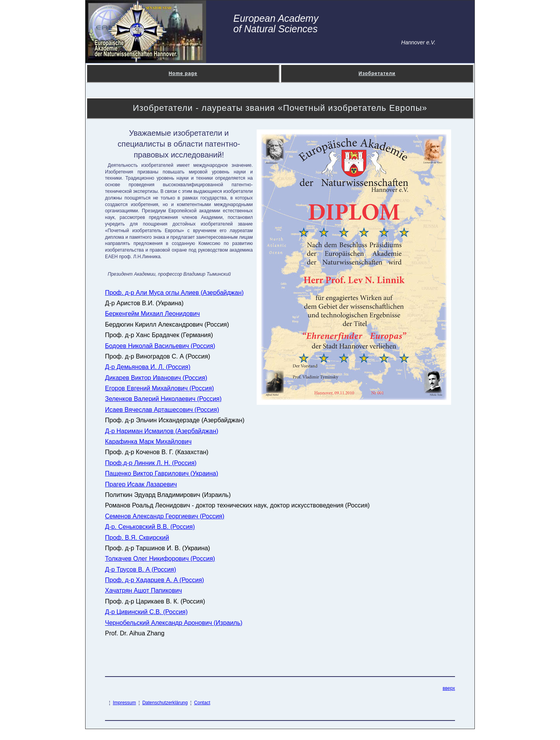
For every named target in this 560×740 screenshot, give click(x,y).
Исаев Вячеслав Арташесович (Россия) (162, 410)
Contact (202, 703)
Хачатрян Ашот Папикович (143, 590)
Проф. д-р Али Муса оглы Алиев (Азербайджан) (174, 293)
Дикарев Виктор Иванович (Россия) (156, 378)
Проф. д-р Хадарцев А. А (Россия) (155, 580)
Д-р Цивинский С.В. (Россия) (146, 612)
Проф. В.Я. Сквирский (137, 538)
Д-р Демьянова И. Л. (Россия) (148, 367)
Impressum (124, 703)
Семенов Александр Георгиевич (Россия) (165, 516)
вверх (449, 688)
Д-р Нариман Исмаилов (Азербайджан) (162, 431)
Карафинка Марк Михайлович (148, 442)
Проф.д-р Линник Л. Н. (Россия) (151, 463)
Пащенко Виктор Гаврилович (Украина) (162, 473)
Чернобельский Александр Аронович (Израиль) (174, 623)
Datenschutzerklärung (165, 703)
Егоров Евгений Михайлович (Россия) (159, 388)
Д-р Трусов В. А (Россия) (141, 569)
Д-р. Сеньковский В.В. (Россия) (150, 527)
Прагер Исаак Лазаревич (141, 484)
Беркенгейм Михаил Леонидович (152, 314)
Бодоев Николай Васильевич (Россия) (160, 346)
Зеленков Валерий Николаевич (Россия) (163, 399)
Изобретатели (377, 73)
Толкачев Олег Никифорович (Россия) (160, 559)
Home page (183, 73)
